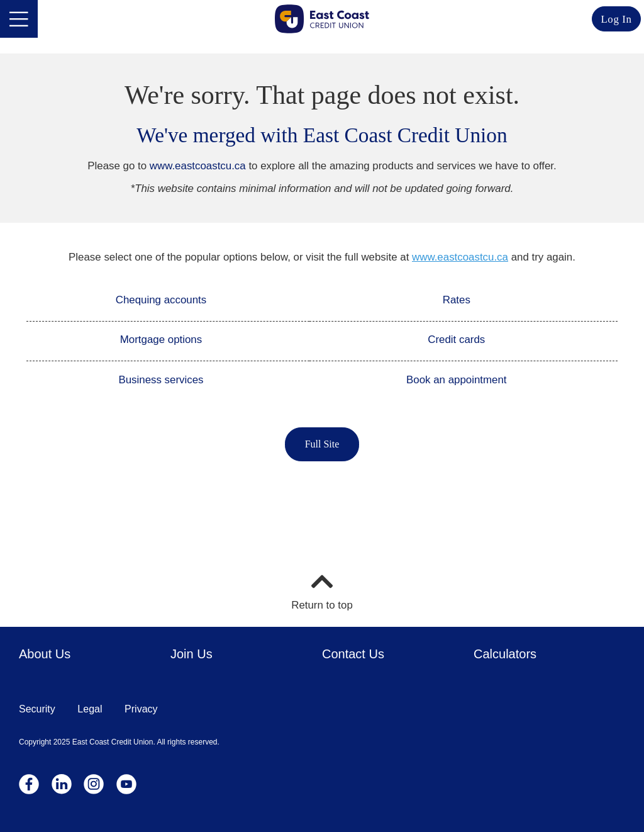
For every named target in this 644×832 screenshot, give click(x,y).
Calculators (505, 654)
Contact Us (353, 654)
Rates (457, 300)
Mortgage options (161, 340)
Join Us (192, 654)
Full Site (322, 444)
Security (37, 709)
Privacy (141, 709)
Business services (161, 380)
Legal (90, 709)
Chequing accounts (161, 300)
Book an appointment (457, 380)
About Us (45, 654)
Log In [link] (616, 19)
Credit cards (456, 340)
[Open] (19, 19)
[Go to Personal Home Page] (322, 19)
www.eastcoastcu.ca (198, 166)
